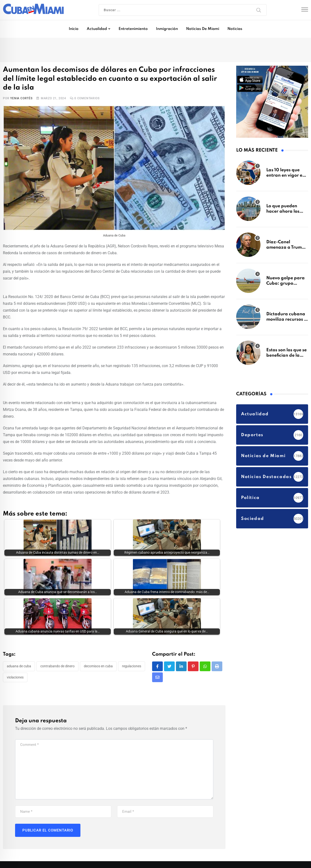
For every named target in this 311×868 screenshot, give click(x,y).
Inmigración (167, 29)
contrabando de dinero (57, 666)
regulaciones (132, 666)
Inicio (74, 29)
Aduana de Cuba (19, 666)
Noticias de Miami (203, 29)
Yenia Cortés (21, 98)
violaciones (15, 677)
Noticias (235, 29)
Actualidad (97, 29)
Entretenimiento (133, 29)
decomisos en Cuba (98, 666)
